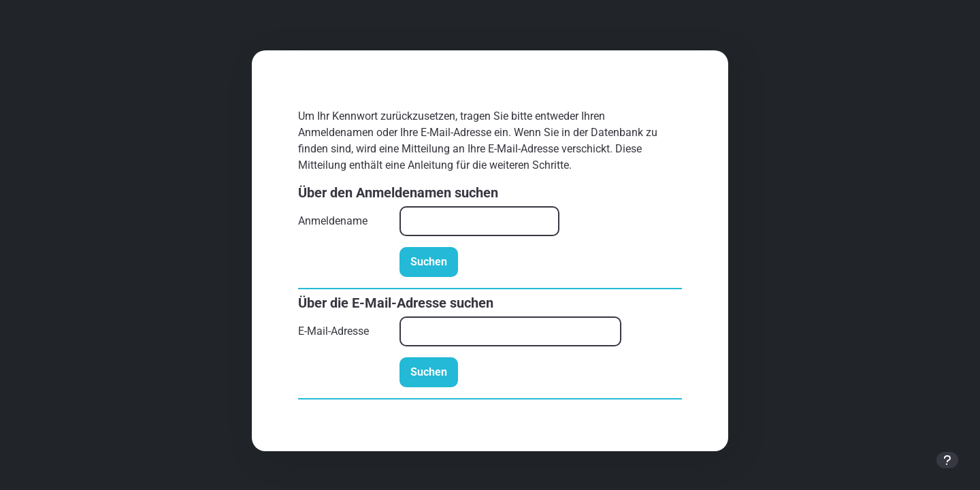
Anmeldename (333, 221)
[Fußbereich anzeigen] (947, 460)
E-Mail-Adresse (333, 331)
